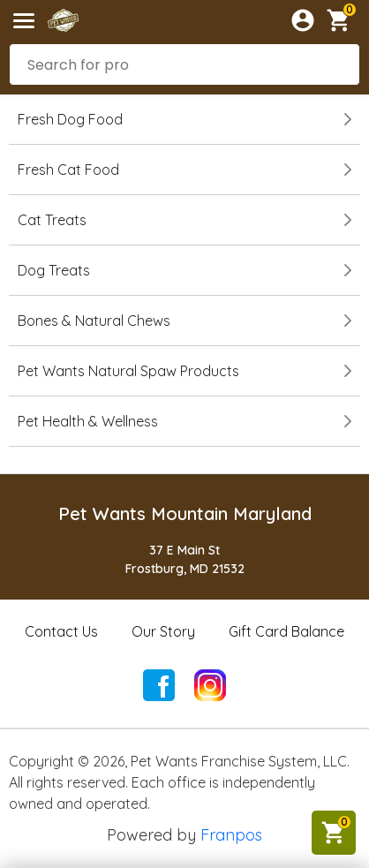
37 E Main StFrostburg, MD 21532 (185, 559)
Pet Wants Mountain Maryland (185, 513)
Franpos (231, 835)
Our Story (163, 631)
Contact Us (61, 631)
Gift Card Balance (286, 631)
